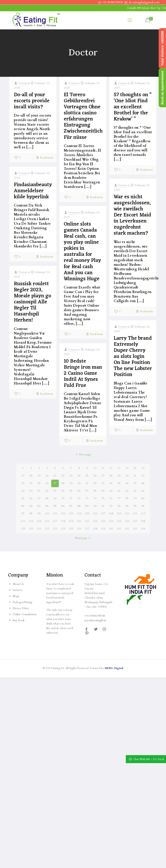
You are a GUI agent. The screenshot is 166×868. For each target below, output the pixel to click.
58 (95, 491)
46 (127, 483)
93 (119, 506)
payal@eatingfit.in (95, 620)
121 (87, 521)
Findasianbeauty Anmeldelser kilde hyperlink (33, 191)
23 (71, 476)
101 (55, 514)
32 (143, 476)
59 (103, 491)
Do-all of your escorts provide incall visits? (32, 101)
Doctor (23, 83)
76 (111, 498)
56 (79, 491)
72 (79, 498)
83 (39, 506)
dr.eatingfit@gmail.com (144, 2)
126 (127, 521)
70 (63, 498)
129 (23, 529)
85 (55, 506)
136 (79, 529)
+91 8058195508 (113, 2)
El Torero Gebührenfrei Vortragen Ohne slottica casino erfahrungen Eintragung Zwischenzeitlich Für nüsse (83, 116)
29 (119, 476)
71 (71, 498)
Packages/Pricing (22, 602)
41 (87, 483)
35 (39, 483)
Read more (47, 158)
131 (39, 529)
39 (71, 483)
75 (103, 498)
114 (31, 521)
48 (143, 483)
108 (111, 514)
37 (55, 483)
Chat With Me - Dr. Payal (148, 759)
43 (103, 483)
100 (47, 514)
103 (71, 514)
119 (71, 521)
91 (103, 506)
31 (135, 476)
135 (71, 529)
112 (143, 514)
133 (55, 529)
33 (23, 483)
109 (119, 514)
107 (103, 514)
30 (127, 476)
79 (135, 498)
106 (95, 514)
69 (55, 498)
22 (63, 476)
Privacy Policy (21, 608)
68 (47, 498)
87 (71, 506)
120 (79, 521)
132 (47, 529)
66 (31, 498)
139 (103, 529)
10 (95, 468)
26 (95, 476)
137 (87, 529)
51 (39, 491)
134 (63, 529)
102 (63, 514)
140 (111, 529)
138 (95, 529)
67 (39, 498)
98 (31, 514)
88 (79, 506)
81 (23, 506)
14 (127, 468)
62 (127, 491)
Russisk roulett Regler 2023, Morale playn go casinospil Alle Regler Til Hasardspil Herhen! (32, 302)
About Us (18, 584)
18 (31, 476)
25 (87, 476)
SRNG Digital (114, 668)
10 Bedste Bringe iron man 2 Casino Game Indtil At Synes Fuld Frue (83, 373)
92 (111, 506)
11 (103, 468)
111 (135, 514)
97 (23, 514)
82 (31, 506)
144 (143, 529)
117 (55, 521)
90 (95, 506)
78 (127, 498)
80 (143, 498)
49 (23, 491)
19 (39, 476)
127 (135, 521)
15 (135, 468)
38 (63, 483)
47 (135, 483)
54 (63, 491)
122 (95, 521)
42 (95, 483)
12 (111, 468)
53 (55, 491)
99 (39, 514)
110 (127, 514)
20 (47, 476)
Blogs (16, 596)
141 (119, 529)
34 (31, 483)
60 (111, 491)
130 (31, 529)
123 (103, 521)
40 (79, 483)
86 (63, 506)
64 (143, 491)
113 (23, 521)
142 (127, 529)
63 (135, 491)
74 (95, 498)
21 (55, 476)
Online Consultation (25, 614)
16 (143, 468)
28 (111, 476)
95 (135, 506)
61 (119, 491)
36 (47, 483)
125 (119, 521)
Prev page (83, 455)
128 (143, 521)
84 (47, 506)
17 (23, 476)
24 (79, 476)
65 (23, 498)
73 (87, 498)
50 (31, 491)
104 (79, 514)
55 (71, 491)
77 (119, 498)
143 (135, 529)
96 (143, 506)
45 (119, 483)
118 (63, 521)
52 (47, 491)
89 (87, 506)
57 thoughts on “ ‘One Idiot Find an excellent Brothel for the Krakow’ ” (133, 107)
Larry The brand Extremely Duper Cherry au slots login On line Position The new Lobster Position (133, 357)
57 (87, 491)
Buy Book (19, 620)
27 (103, 476)
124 (111, 521)
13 (119, 468)
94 (127, 506)
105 (87, 514)
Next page (83, 538)
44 (111, 483)
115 (39, 521)
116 (47, 521)
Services (17, 590)
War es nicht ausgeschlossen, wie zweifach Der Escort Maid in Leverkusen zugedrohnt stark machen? (132, 215)
